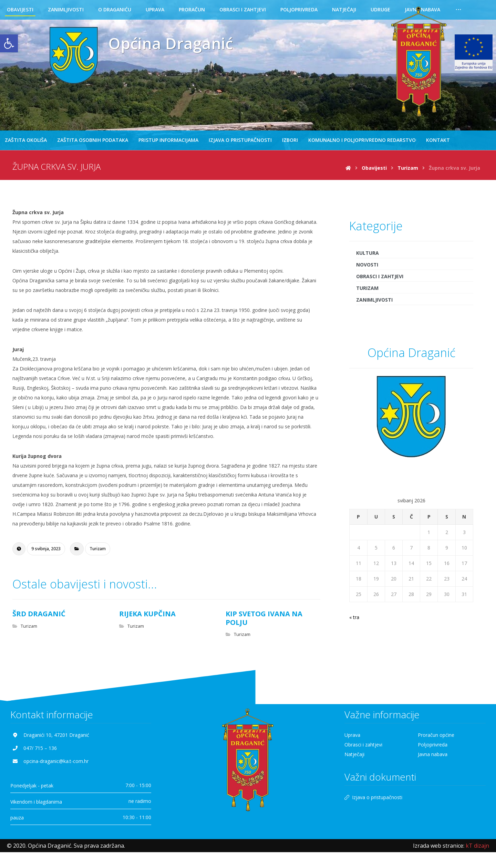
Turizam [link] (98, 551)
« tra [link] (354, 620)
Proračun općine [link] (436, 740)
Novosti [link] (367, 267)
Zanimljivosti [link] (374, 302)
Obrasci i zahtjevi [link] (380, 279)
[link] (9, 43)
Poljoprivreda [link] (433, 750)
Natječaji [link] (354, 759)
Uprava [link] (352, 740)
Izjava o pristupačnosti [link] (373, 802)
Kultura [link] (368, 255)
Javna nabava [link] (433, 759)
